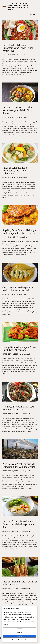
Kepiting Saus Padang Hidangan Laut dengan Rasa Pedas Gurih (19, 232)
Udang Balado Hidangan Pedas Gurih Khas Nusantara (19, 349)
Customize (19, 629)
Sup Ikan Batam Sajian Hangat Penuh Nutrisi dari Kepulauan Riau (18, 524)
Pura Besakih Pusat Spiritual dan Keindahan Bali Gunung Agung (19, 465)
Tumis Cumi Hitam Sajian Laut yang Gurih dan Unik (18, 408)
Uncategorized (22, 55)
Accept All (19, 636)
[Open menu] (3, 14)
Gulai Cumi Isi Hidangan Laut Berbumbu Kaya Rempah (18, 289)
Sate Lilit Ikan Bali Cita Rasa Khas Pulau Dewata (20, 583)
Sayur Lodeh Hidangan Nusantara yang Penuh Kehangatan (15, 171)
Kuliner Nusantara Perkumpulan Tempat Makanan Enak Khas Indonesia (18, 7)
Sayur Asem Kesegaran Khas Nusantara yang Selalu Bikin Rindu (18, 110)
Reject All (19, 632)
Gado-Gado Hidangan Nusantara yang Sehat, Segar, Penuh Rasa (18, 48)
